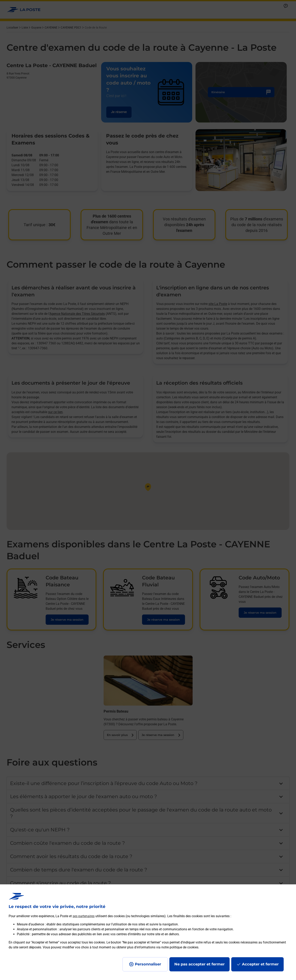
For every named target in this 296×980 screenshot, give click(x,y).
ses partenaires (84, 916)
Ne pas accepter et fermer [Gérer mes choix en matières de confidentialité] (199, 964)
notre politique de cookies (180, 947)
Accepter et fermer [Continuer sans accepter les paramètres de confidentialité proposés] (260, 964)
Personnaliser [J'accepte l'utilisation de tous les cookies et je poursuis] (148, 964)
